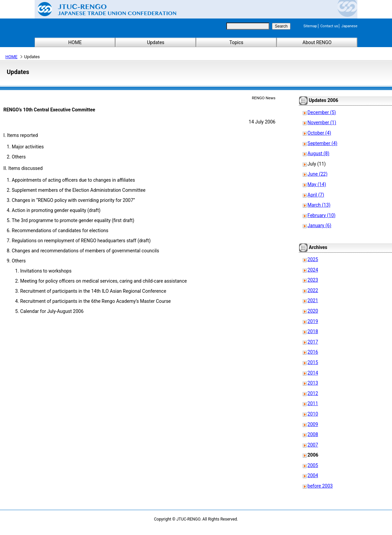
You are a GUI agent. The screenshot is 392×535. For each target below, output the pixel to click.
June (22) (318, 174)
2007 (313, 445)
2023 (313, 280)
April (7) (316, 195)
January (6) (320, 225)
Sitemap (310, 26)
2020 (313, 311)
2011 (313, 403)
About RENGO (317, 42)
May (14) (317, 184)
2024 (313, 270)
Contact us (329, 26)
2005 (313, 465)
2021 (313, 300)
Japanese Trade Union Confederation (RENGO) (102, 9)
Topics (236, 42)
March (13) (319, 205)
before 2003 (320, 486)
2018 (313, 331)
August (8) (319, 153)
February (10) (322, 215)
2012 (313, 393)
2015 (313, 362)
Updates (156, 42)
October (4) (319, 133)
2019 (313, 321)
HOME (75, 42)
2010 (313, 414)
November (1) (322, 122)
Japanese (349, 26)
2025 (313, 259)
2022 (313, 290)
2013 (313, 383)
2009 (313, 424)
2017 (313, 342)
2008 (313, 434)
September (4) (323, 143)
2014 (313, 373)
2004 (313, 475)
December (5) (322, 112)
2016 (313, 352)
